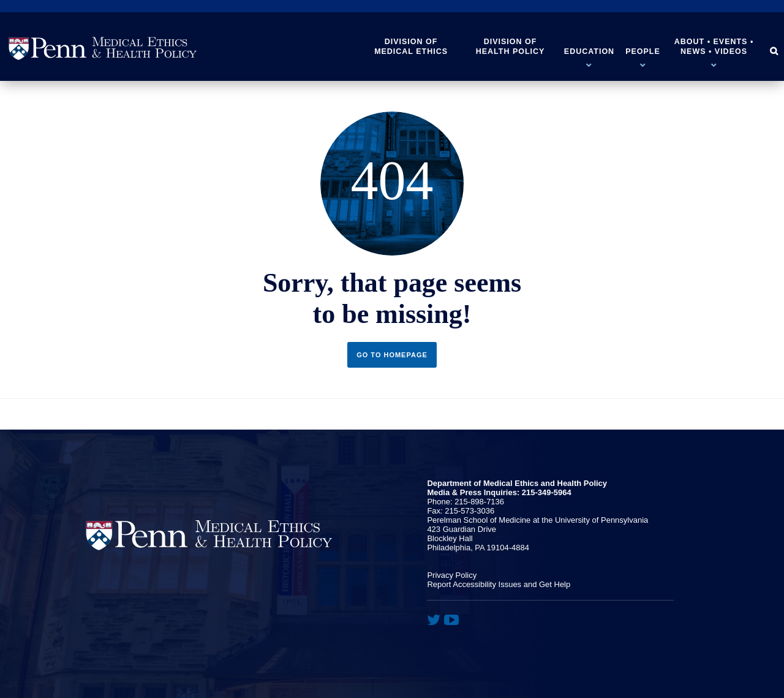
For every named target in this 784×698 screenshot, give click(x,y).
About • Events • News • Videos (714, 47)
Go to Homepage (392, 355)
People (643, 51)
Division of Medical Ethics (411, 47)
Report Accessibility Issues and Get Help (499, 584)
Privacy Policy (452, 575)
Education (589, 51)
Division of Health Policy (511, 47)
